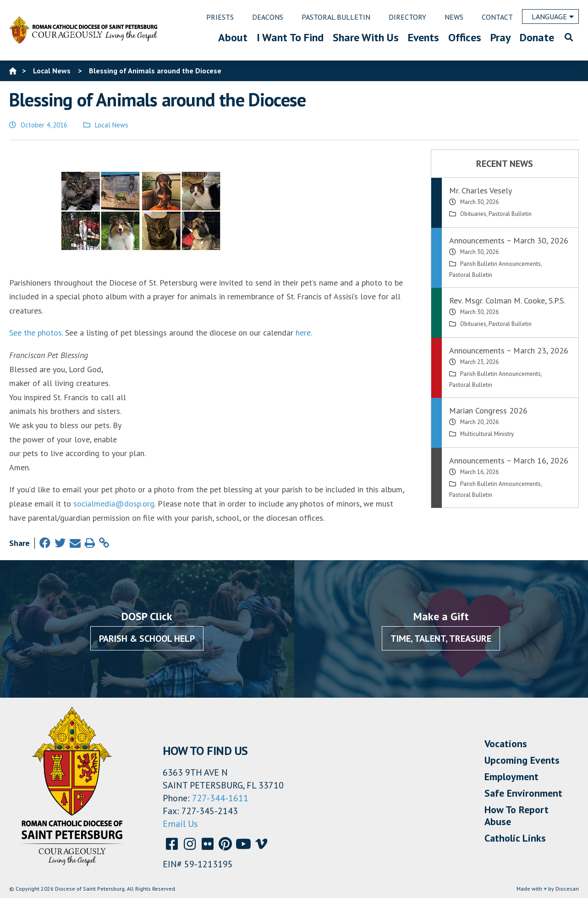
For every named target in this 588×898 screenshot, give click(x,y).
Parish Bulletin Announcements (500, 264)
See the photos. (36, 333)
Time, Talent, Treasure (441, 639)
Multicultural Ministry (487, 434)
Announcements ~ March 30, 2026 (509, 240)
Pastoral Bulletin (510, 214)
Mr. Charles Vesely (481, 190)
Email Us (180, 824)
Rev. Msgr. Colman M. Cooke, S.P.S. (507, 300)
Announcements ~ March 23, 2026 (509, 350)
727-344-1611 (220, 798)
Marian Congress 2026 (488, 410)
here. (304, 333)
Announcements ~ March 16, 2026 (509, 460)
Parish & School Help (147, 639)
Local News (112, 125)
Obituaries (473, 214)
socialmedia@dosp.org (114, 504)
